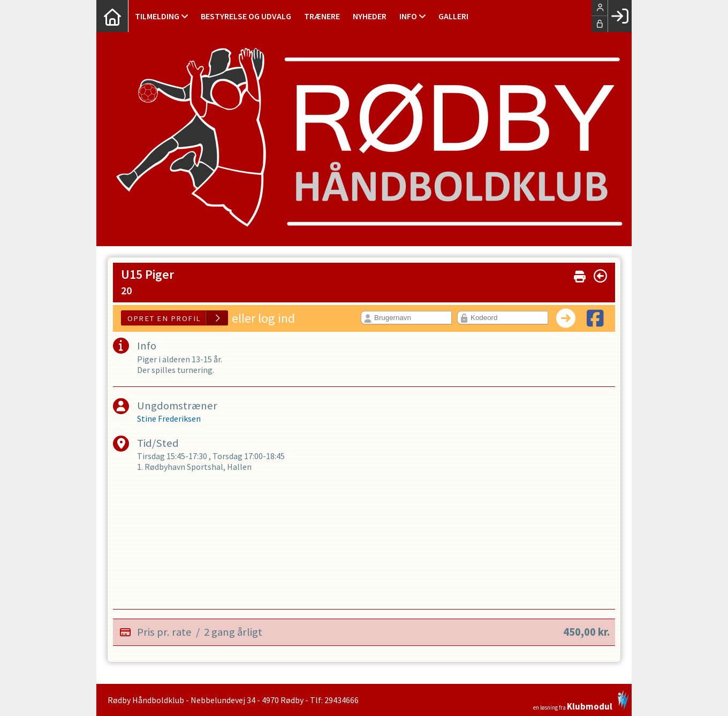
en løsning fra (581, 700)
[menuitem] (112, 16)
